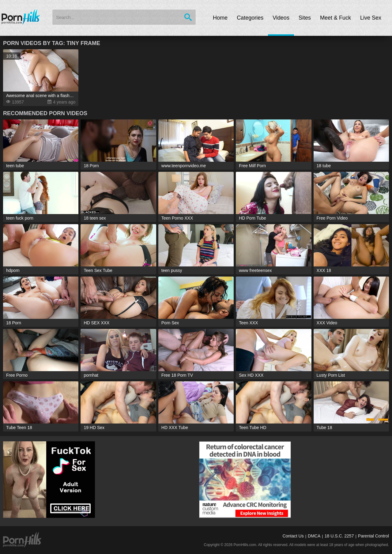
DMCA (314, 536)
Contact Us (293, 536)
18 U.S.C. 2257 (339, 536)
